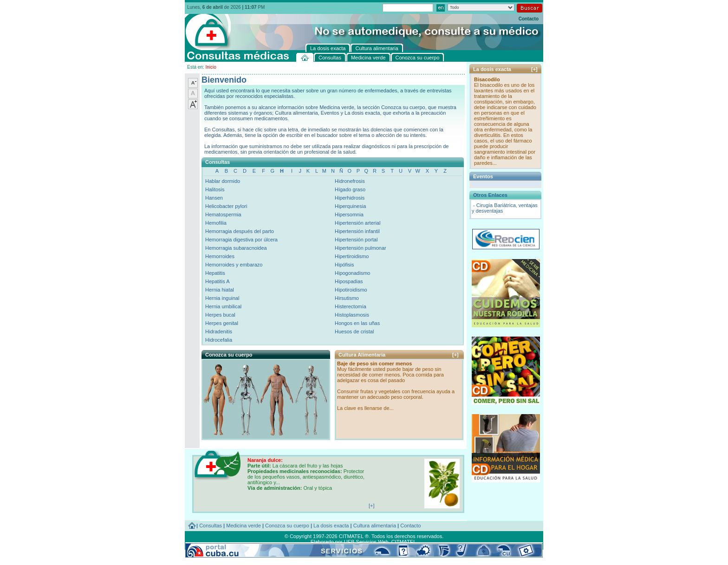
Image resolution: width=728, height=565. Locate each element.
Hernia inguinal (222, 298)
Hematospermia (223, 214)
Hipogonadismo (352, 273)
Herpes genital (222, 323)
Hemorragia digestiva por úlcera (241, 240)
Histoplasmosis (352, 315)
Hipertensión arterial (357, 223)
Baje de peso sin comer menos (374, 364)
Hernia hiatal (220, 290)
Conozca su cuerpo (287, 526)
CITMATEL (404, 542)
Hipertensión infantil (357, 231)
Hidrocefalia (219, 340)
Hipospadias (349, 281)
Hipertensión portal (356, 240)
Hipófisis (344, 265)
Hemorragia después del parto (240, 231)
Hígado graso (350, 189)
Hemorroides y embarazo (234, 265)
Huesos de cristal (354, 331)
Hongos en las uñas (357, 323)
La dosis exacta (331, 526)
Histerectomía (351, 306)
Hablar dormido (223, 181)
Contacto (529, 19)
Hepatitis (215, 273)
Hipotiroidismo (351, 290)
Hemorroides (220, 256)
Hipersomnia (349, 214)
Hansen (214, 198)
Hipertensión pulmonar (361, 248)
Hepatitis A (218, 281)
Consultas (211, 526)
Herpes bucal (220, 315)
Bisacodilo (487, 79)
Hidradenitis (219, 331)
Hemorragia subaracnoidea (236, 248)
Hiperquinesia (350, 206)
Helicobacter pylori (226, 206)
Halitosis (215, 189)
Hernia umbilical (223, 306)
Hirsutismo (347, 298)
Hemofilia (216, 223)
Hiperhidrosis (350, 198)
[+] (455, 355)
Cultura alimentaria (375, 526)
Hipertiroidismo (352, 256)
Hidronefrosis (350, 181)
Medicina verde (244, 526)
